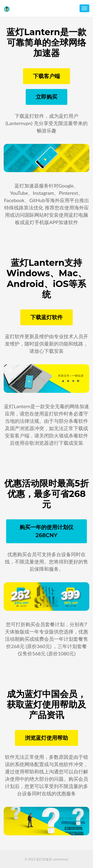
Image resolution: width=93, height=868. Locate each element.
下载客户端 (46, 76)
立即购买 (46, 97)
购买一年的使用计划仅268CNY (46, 531)
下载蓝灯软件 (46, 317)
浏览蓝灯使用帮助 (46, 738)
